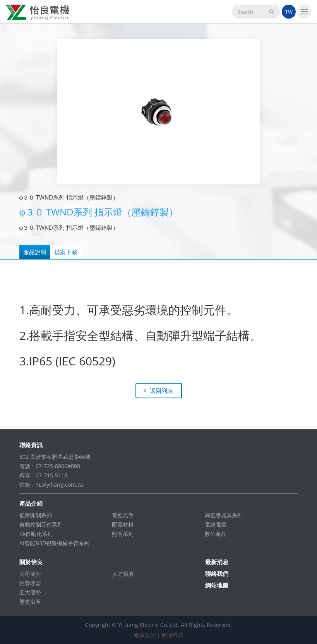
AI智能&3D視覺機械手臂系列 (54, 543)
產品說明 (35, 252)
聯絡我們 (217, 573)
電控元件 (123, 515)
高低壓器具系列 (224, 515)
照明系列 (123, 534)
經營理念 (30, 583)
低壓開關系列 (36, 515)
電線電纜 (216, 524)
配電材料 (123, 524)
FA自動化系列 (36, 534)
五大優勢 (30, 592)
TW (289, 12)
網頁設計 (145, 635)
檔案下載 (66, 252)
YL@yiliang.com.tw (60, 485)
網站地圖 (217, 585)
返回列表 (161, 391)
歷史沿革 (30, 602)
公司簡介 (30, 574)
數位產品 (216, 534)
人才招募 (123, 574)
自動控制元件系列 (41, 524)
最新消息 (217, 562)
